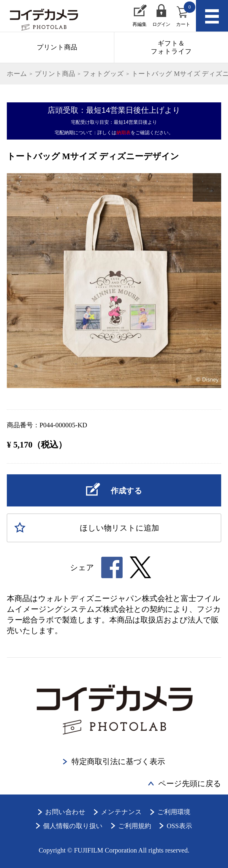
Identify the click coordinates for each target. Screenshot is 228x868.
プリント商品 (57, 47)
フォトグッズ (103, 74)
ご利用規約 (135, 826)
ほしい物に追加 (119, 528)
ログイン (161, 24)
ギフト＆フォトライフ (171, 47)
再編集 (140, 24)
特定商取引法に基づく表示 (118, 762)
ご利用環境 (174, 812)
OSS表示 (179, 826)
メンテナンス (121, 812)
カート (186, 14)
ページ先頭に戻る (190, 784)
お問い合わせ (65, 812)
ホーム (17, 74)
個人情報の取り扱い (73, 826)
